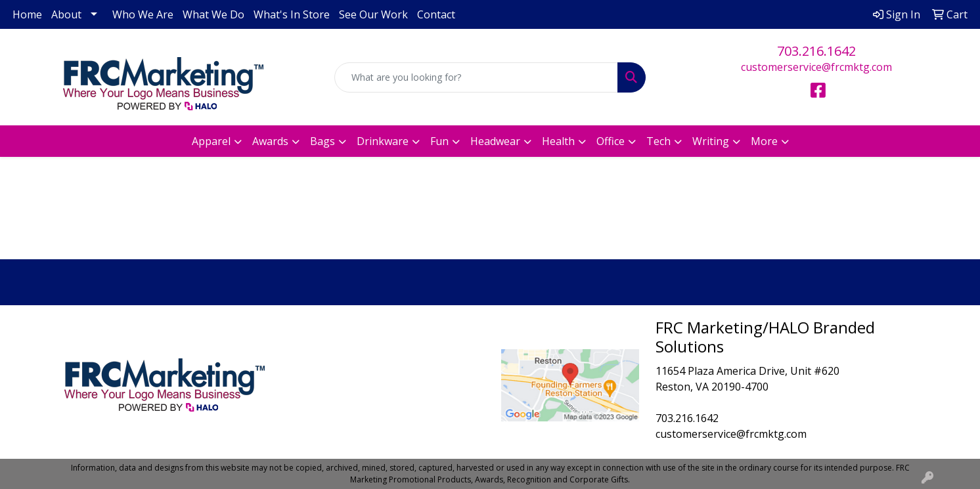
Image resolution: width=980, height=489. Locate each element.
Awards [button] (270, 141)
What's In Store (292, 14)
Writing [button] (711, 141)
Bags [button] (323, 141)
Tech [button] (658, 141)
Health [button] (558, 141)
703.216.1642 (816, 51)
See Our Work (373, 14)
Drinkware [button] (383, 141)
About (66, 14)
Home (27, 14)
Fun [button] (439, 141)
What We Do (213, 14)
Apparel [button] (211, 141)
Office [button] (611, 141)
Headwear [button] (495, 141)
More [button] (764, 141)
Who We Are (143, 14)
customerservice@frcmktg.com (816, 67)
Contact (436, 14)
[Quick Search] (476, 77)
